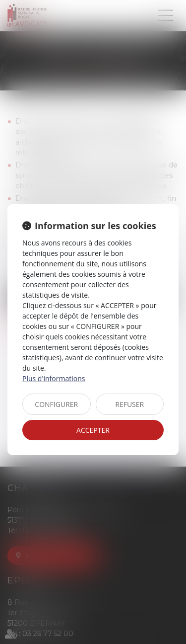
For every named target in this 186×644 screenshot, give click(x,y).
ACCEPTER (93, 430)
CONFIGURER (56, 404)
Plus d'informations (54, 378)
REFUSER (129, 404)
